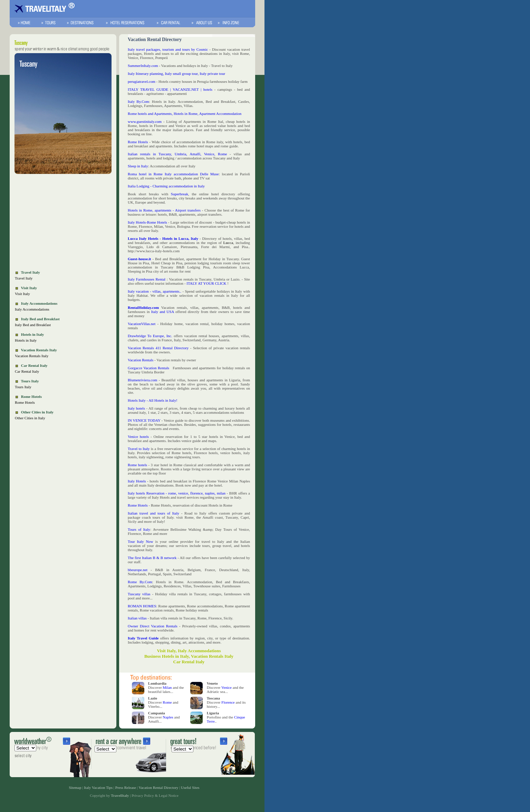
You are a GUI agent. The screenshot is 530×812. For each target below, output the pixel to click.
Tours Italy (23, 387)
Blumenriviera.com (142, 380)
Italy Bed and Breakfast (33, 325)
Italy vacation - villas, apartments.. (155, 291)
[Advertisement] (63, 223)
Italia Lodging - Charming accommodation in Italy (166, 186)
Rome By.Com (140, 582)
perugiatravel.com (142, 81)
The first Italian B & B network (152, 558)
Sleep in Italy (138, 166)
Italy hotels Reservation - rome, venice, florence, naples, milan (177, 493)
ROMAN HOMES (142, 606)
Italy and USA (163, 312)
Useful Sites (190, 787)
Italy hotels (136, 408)
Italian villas (137, 618)
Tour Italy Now (141, 541)
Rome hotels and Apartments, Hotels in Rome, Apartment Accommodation (185, 114)
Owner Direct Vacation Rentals (153, 626)
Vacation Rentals (141, 360)
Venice (227, 687)
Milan (167, 687)
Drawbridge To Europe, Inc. (150, 336)
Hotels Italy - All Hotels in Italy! (153, 400)
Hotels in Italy (26, 340)
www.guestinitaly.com (145, 121)
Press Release (126, 787)
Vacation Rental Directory (159, 787)
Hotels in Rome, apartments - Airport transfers (164, 210)
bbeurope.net (138, 570)
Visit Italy (22, 294)
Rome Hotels (25, 402)
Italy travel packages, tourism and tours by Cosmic (168, 49)
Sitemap (75, 787)
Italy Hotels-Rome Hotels (147, 222)
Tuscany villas (139, 594)
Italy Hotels (137, 481)
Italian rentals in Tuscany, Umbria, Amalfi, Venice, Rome (179, 154)
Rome (167, 702)
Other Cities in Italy (30, 418)
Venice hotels (138, 437)
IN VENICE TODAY (144, 420)
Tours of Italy (139, 529)
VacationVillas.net (142, 324)
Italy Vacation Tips (98, 787)
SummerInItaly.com (143, 66)
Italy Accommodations (32, 309)
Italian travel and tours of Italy (153, 513)
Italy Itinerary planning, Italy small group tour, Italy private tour (176, 74)
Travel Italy (24, 278)
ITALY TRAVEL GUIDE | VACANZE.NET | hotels (170, 89)
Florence (228, 702)
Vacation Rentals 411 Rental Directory (159, 348)
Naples (168, 717)
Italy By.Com (138, 101)
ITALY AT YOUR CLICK (207, 283)
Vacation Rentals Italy (32, 356)
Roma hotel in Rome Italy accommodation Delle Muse (173, 174)
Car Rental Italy (27, 371)
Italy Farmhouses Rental (147, 279)
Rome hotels (137, 465)
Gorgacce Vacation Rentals (148, 368)
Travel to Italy (139, 449)
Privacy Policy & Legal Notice (155, 795)
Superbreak (180, 194)
